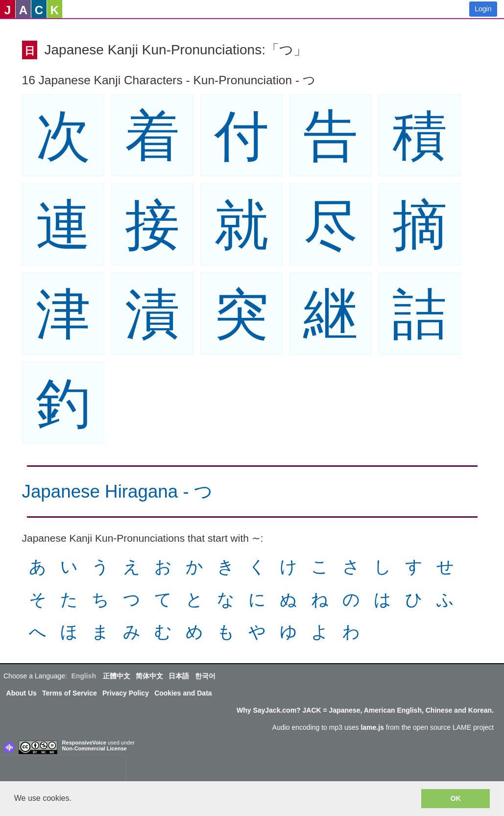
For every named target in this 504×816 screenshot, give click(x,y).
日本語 (179, 676)
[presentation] (63, 770)
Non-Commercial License (95, 748)
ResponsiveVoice (84, 743)
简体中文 (149, 676)
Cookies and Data (183, 693)
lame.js (372, 727)
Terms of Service (70, 693)
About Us (22, 693)
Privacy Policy (126, 693)
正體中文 (117, 676)
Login (483, 9)
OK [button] (456, 798)
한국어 (205, 676)
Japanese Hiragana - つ (117, 492)
